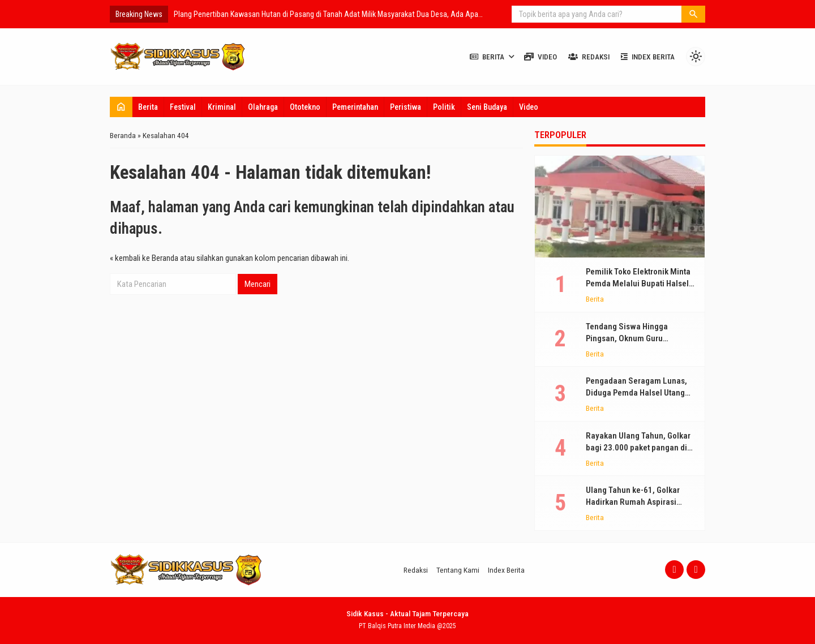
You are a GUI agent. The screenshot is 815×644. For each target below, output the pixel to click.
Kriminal (222, 107)
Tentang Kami (458, 570)
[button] (693, 14)
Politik (444, 107)
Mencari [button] (258, 284)
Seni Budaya (487, 107)
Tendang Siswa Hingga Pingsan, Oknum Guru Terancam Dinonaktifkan (630, 338)
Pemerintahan (355, 107)
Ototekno (305, 107)
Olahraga (263, 107)
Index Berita (648, 57)
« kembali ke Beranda (144, 258)
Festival (183, 107)
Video (541, 57)
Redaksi (589, 57)
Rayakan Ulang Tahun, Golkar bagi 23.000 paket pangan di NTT (638, 448)
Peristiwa (406, 107)
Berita (487, 57)
